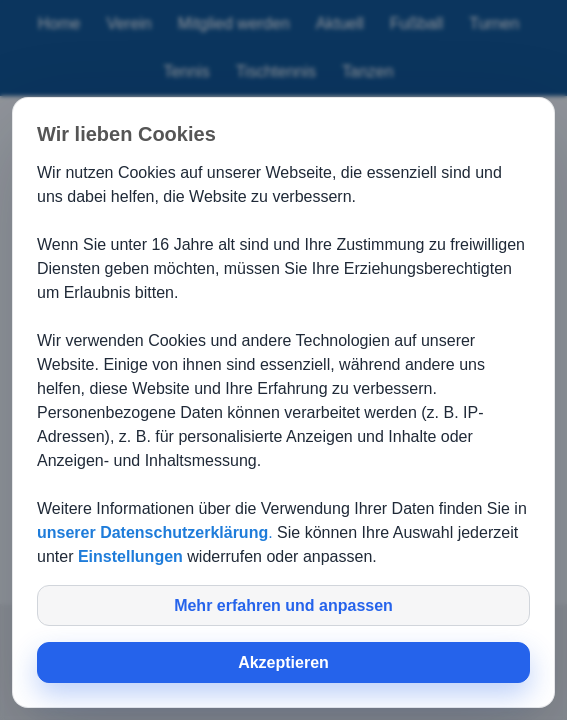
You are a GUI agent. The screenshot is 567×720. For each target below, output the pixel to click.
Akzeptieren (283, 662)
